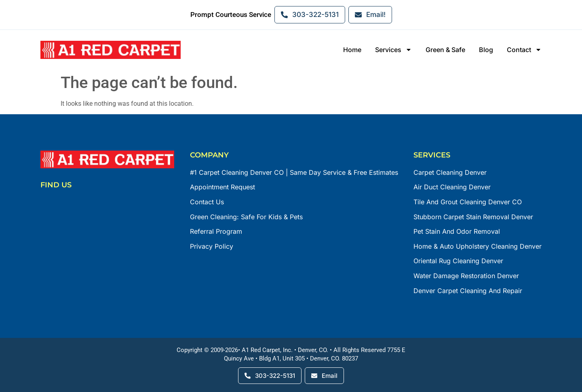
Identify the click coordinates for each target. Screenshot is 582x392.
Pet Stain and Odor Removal (457, 231)
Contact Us (207, 202)
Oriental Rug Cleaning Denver (458, 261)
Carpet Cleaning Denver (450, 172)
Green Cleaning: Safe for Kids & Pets (246, 217)
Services (393, 50)
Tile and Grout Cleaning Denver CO (468, 202)
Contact (524, 50)
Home (352, 50)
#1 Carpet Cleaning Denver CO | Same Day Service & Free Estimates (294, 172)
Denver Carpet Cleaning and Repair (468, 291)
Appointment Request (222, 187)
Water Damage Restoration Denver (466, 276)
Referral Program (216, 231)
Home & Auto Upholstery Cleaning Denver (478, 246)
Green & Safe (445, 50)
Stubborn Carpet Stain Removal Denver (473, 217)
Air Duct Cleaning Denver (452, 187)
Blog (486, 50)
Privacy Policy (212, 246)
